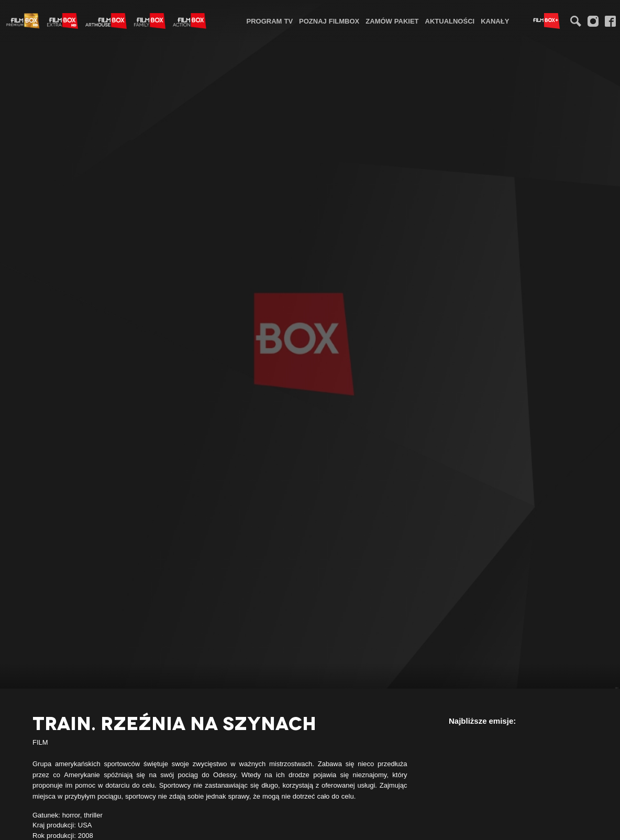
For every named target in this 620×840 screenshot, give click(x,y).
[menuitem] (270, 21)
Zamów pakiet (392, 21)
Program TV (270, 21)
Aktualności (450, 21)
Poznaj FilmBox (329, 21)
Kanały (495, 21)
